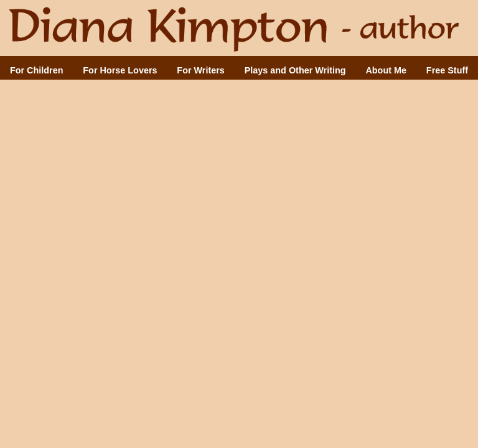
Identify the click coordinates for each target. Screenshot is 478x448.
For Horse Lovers (120, 70)
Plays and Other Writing (295, 70)
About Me (386, 70)
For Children (37, 70)
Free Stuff (447, 70)
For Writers (201, 70)
